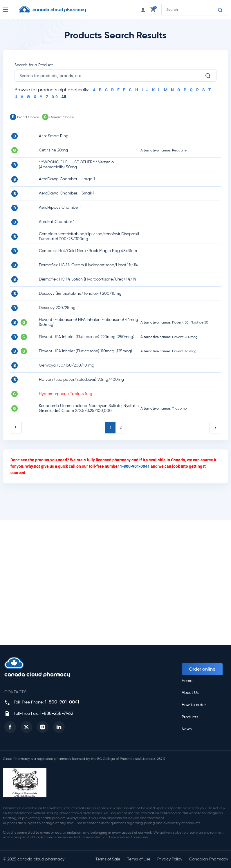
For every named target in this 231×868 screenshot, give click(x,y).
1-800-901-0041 (135, 466)
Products (190, 717)
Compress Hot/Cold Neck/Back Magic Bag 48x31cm (88, 251)
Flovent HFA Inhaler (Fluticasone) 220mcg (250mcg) (87, 337)
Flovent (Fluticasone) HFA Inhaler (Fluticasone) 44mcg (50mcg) (89, 322)
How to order (194, 705)
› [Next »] (215, 427)
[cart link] (153, 9)
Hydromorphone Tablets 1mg (66, 394)
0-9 (55, 97)
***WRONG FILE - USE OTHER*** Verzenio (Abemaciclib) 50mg (76, 165)
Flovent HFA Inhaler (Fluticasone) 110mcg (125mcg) (85, 351)
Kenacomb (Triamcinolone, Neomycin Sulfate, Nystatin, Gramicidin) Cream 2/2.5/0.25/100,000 (89, 408)
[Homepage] (57, 10)
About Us (190, 693)
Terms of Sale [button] (108, 859)
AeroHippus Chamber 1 (60, 207)
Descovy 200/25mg (57, 308)
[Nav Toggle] (11, 10)
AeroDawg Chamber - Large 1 (67, 179)
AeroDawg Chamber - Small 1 (67, 193)
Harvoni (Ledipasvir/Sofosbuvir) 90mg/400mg (81, 379)
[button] (10, 727)
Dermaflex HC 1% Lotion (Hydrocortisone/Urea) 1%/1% (88, 279)
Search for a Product (34, 65)
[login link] (143, 9)
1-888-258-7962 (56, 713)
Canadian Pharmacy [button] (209, 859)
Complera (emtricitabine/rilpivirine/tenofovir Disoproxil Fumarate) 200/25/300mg (89, 236)
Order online (202, 669)
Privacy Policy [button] (170, 859)
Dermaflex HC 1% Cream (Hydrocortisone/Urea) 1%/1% (88, 265)
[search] (112, 76)
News (187, 729)
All (64, 97)
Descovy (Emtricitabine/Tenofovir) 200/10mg (80, 293)
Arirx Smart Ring (54, 136)
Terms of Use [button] (139, 859)
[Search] (220, 10)
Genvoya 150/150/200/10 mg (67, 365)
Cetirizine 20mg (53, 150)
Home (187, 681)
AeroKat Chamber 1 (57, 222)
